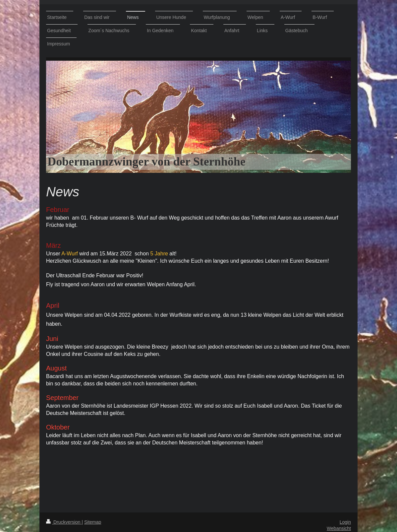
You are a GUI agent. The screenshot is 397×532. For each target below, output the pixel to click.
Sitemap (93, 522)
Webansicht (339, 528)
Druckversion (64, 522)
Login (345, 522)
